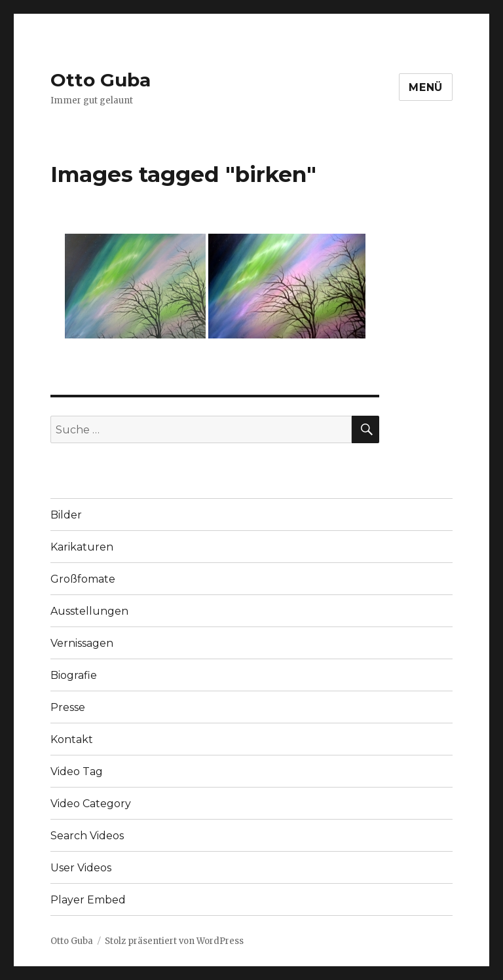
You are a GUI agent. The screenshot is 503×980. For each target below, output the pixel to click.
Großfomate (83, 579)
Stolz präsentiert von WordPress (174, 941)
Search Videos (87, 836)
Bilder (66, 515)
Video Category (91, 804)
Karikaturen (82, 547)
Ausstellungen (89, 611)
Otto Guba (101, 80)
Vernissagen (82, 643)
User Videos (81, 868)
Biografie (74, 675)
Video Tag (77, 771)
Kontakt (72, 739)
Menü (426, 87)
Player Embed (88, 900)
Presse (68, 707)
